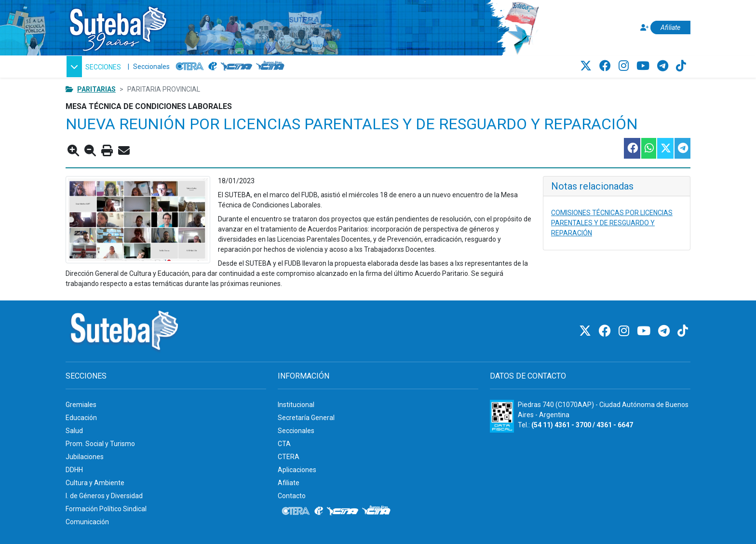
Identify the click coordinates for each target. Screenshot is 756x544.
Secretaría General (306, 418)
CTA (284, 444)
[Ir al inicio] (118, 26)
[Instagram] (625, 66)
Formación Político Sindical (106, 509)
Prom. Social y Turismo (100, 444)
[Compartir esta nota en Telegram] (682, 148)
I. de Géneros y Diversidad (104, 496)
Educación (81, 418)
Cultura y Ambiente (95, 483)
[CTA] (236, 67)
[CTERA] (190, 67)
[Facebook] (607, 66)
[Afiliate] (664, 28)
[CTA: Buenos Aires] (272, 67)
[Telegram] (664, 66)
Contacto (292, 496)
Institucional (296, 405)
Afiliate (289, 483)
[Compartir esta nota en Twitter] (665, 148)
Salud (74, 431)
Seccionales (151, 67)
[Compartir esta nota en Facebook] (632, 148)
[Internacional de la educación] (213, 67)
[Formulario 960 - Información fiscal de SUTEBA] (502, 416)
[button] (94, 67)
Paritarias (96, 89)
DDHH (74, 470)
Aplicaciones (297, 470)
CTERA (289, 457)
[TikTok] (681, 66)
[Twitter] (587, 66)
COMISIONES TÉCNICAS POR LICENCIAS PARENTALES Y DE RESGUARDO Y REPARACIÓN (612, 223)
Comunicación (87, 522)
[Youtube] (644, 66)
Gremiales (81, 405)
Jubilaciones (85, 457)
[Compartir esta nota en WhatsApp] (648, 148)
